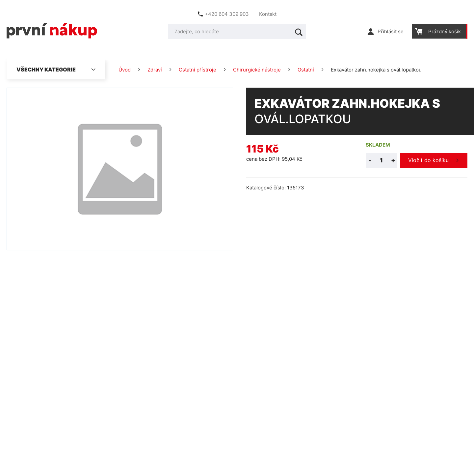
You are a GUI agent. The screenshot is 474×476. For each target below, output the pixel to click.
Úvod (125, 70)
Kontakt (268, 14)
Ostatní (306, 70)
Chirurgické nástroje (257, 70)
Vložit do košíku (428, 160)
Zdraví (155, 70)
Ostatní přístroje (197, 70)
